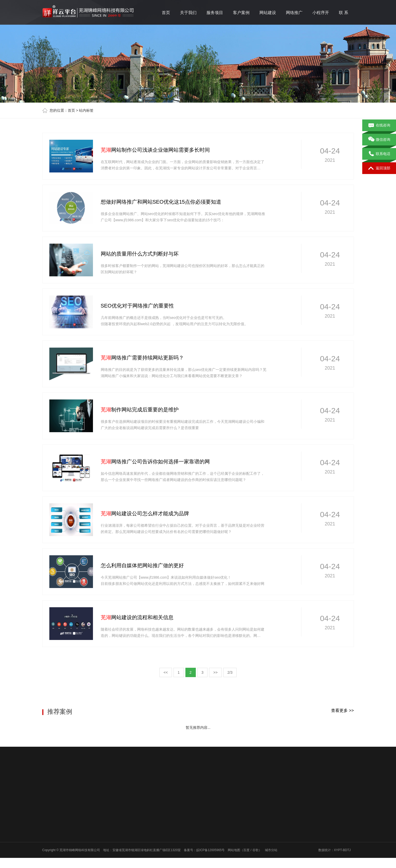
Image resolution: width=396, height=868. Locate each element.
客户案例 (241, 13)
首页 (166, 13)
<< (166, 672)
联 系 (344, 13)
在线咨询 (379, 125)
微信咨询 (379, 140)
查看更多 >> (342, 710)
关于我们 (188, 13)
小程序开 (321, 13)
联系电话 (379, 154)
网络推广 (294, 13)
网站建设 (268, 13)
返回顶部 (379, 168)
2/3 (230, 672)
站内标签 (86, 110)
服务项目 (215, 13)
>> (215, 672)
